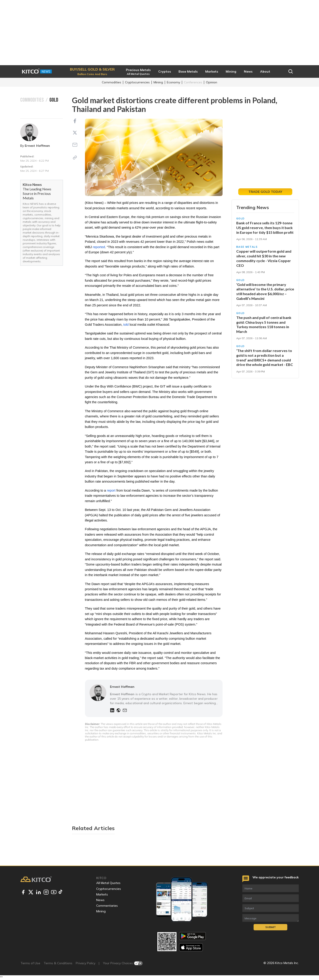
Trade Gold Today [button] (265, 192)
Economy (173, 82)
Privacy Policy (86, 963)
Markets (102, 894)
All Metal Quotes (108, 883)
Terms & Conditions (58, 963)
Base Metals (247, 247)
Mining (158, 82)
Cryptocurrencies (137, 82)
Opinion (212, 82)
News (100, 900)
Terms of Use (30, 963)
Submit (271, 927)
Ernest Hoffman (37, 146)
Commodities (112, 82)
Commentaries (107, 906)
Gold (241, 218)
